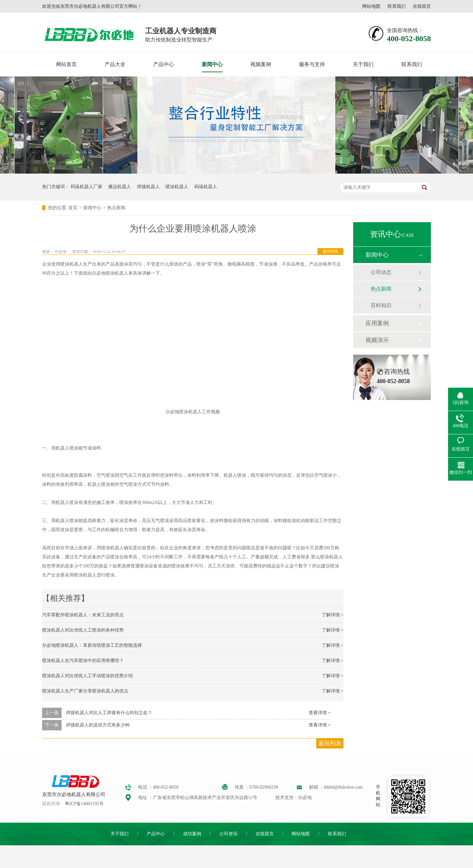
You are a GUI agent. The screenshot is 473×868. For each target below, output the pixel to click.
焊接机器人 (148, 187)
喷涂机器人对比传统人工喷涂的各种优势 (83, 630)
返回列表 (330, 251)
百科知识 (381, 305)
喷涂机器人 (177, 187)
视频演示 (377, 340)
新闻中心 (212, 64)
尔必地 (61, 252)
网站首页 (66, 64)
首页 (73, 208)
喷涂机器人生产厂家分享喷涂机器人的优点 (85, 691)
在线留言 (422, 6)
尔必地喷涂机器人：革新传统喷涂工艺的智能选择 (92, 645)
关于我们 (363, 64)
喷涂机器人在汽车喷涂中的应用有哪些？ (83, 661)
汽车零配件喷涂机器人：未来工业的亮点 (83, 615)
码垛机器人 (206, 187)
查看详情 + (320, 713)
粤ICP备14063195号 (84, 804)
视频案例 (261, 64)
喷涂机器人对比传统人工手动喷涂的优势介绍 (87, 676)
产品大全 (115, 64)
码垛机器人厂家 (87, 187)
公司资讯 (228, 834)
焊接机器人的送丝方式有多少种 (98, 725)
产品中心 (164, 64)
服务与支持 (312, 64)
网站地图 (371, 6)
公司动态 (381, 272)
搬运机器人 (120, 187)
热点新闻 (116, 208)
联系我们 (397, 6)
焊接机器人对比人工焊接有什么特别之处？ (109, 713)
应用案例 (377, 323)
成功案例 (192, 834)
